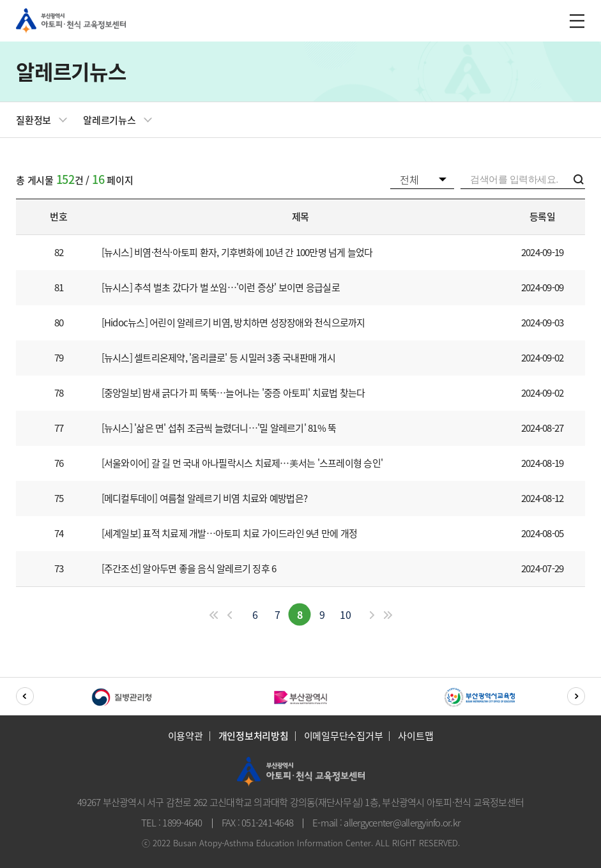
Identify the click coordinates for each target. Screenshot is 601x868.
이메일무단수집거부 (344, 736)
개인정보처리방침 (254, 736)
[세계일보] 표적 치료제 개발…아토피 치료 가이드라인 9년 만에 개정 (230, 534)
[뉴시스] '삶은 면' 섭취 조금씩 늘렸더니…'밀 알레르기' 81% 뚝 (219, 428)
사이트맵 (415, 736)
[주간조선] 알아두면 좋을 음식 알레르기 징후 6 (189, 569)
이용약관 (186, 736)
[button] (25, 696)
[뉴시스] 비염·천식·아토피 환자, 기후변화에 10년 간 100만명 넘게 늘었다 (237, 253)
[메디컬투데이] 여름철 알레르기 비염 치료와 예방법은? (205, 499)
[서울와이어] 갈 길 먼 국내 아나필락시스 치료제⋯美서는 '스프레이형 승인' (242, 463)
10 (346, 614)
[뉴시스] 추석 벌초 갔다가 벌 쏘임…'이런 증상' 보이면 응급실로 (221, 288)
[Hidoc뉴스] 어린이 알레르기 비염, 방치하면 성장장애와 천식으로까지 (233, 323)
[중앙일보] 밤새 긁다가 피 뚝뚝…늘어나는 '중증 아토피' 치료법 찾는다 (233, 393)
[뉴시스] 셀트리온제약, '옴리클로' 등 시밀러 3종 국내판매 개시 (218, 358)
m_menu (575, 21)
